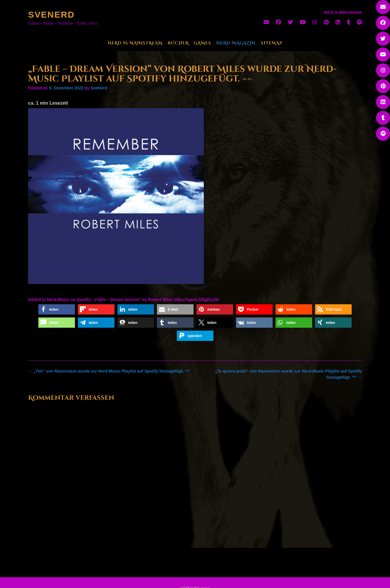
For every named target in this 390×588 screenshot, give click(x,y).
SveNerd (51, 15)
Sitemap (272, 43)
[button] (57, 309)
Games (202, 43)
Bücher (178, 43)
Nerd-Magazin (236, 43)
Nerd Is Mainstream (135, 43)
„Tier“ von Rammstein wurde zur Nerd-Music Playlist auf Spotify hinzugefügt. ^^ (109, 371)
